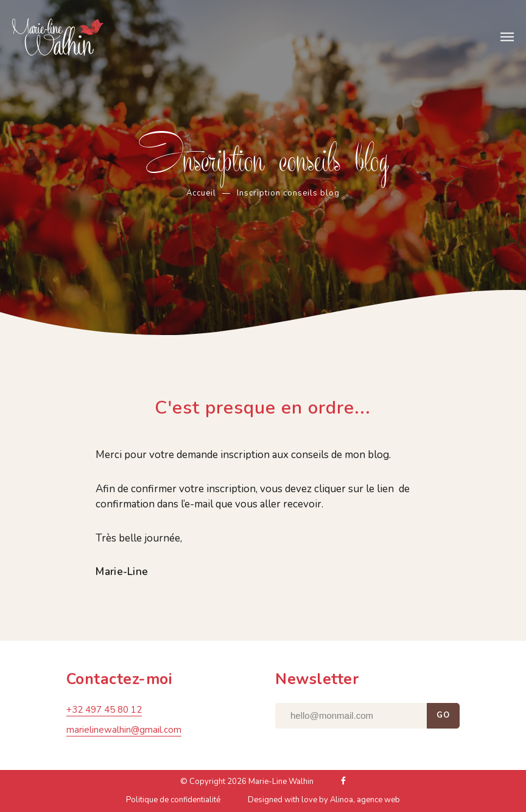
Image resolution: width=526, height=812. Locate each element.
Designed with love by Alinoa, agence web (324, 802)
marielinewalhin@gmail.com (124, 732)
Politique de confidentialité (173, 802)
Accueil (201, 193)
